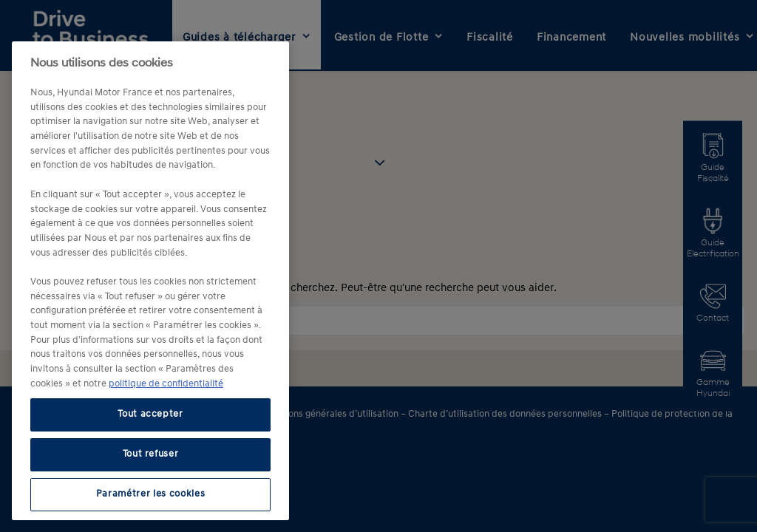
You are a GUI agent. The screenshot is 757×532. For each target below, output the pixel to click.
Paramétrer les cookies (150, 494)
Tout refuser (151, 454)
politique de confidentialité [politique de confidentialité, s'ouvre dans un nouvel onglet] (166, 384)
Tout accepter (150, 414)
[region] (150, 281)
